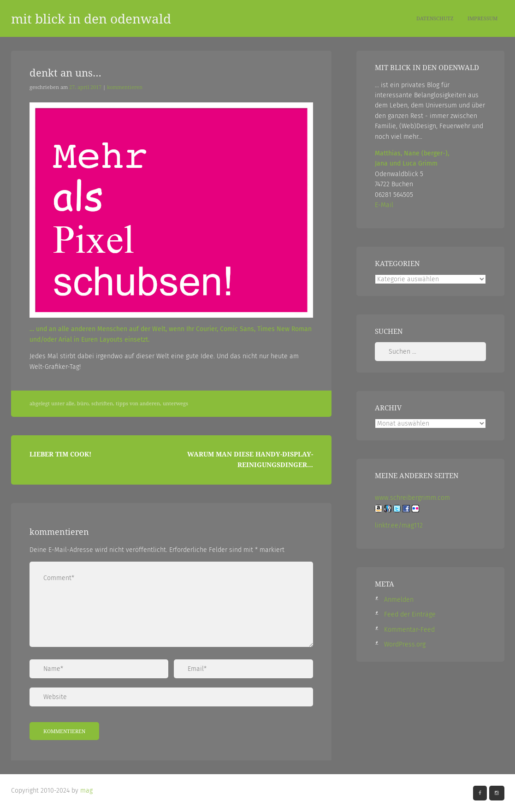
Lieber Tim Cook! (60, 454)
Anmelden (399, 600)
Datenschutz (435, 18)
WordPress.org (405, 644)
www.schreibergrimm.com (412, 498)
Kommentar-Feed (409, 630)
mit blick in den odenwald (91, 18)
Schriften (102, 403)
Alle (70, 403)
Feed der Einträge (410, 614)
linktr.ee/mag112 (399, 525)
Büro (83, 403)
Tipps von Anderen (138, 403)
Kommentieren (125, 87)
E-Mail (384, 205)
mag (86, 791)
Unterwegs (175, 403)
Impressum (482, 18)
